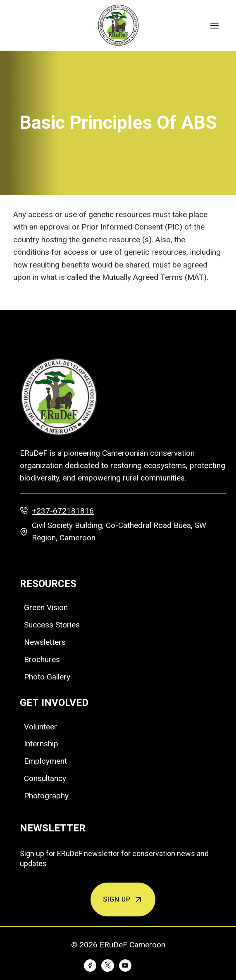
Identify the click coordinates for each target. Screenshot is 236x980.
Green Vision (46, 607)
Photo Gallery (47, 677)
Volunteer (41, 727)
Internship (41, 744)
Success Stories (52, 625)
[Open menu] (214, 25)
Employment (45, 761)
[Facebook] (90, 966)
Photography (46, 796)
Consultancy (45, 778)
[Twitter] (107, 966)
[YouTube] (125, 966)
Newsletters (45, 642)
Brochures (42, 659)
